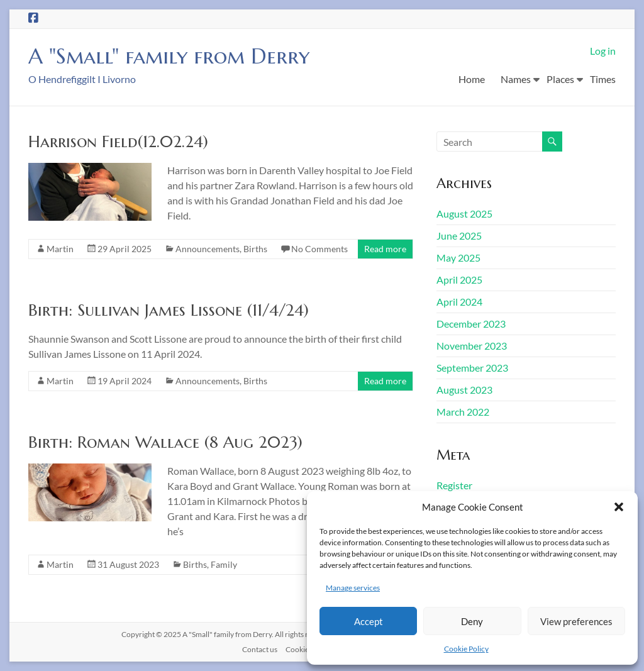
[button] (619, 507)
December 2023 (471, 324)
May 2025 (458, 258)
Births (255, 249)
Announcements (208, 249)
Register (454, 485)
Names (516, 79)
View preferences (576, 621)
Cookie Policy (466, 649)
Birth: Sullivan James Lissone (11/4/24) (169, 310)
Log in (603, 51)
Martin (60, 249)
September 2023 (472, 368)
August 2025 (464, 213)
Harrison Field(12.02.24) (118, 141)
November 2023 (472, 346)
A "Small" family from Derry (177, 56)
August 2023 (464, 390)
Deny (472, 621)
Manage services (353, 588)
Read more (385, 249)
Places (560, 79)
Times (603, 79)
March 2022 (463, 412)
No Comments (319, 249)
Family (224, 564)
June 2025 (459, 236)
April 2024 (459, 302)
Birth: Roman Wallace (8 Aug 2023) (165, 442)
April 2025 (459, 280)
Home (472, 79)
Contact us (260, 649)
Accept (369, 621)
